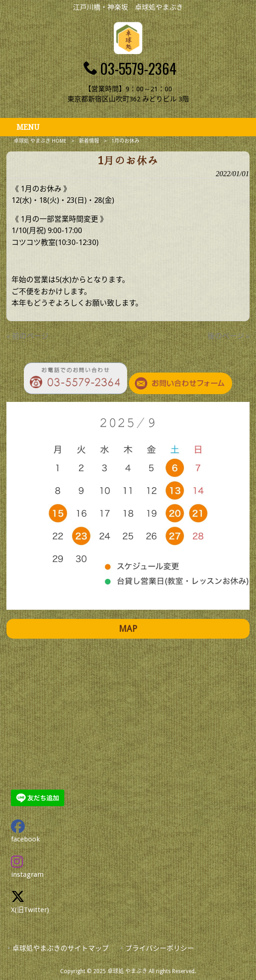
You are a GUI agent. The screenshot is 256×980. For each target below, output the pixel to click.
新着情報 (89, 141)
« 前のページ (28, 336)
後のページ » (228, 336)
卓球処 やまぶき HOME (40, 141)
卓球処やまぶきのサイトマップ (61, 948)
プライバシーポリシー (160, 948)
